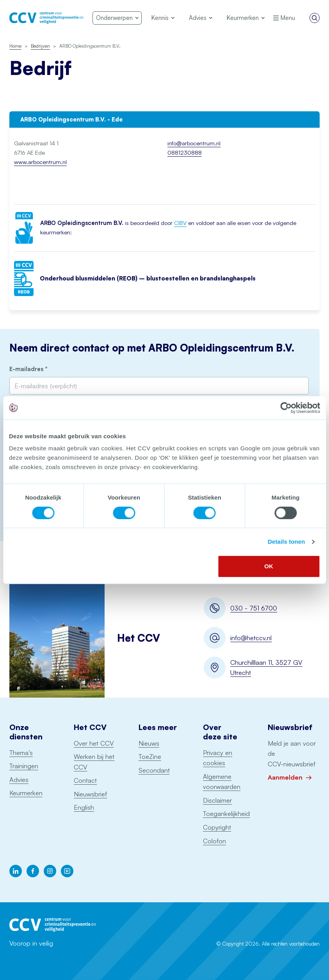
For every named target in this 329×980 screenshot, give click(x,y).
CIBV (180, 223)
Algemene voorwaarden (222, 782)
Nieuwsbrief (90, 794)
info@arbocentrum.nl (194, 143)
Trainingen (24, 766)
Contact (85, 780)
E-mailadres (41, 369)
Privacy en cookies (218, 758)
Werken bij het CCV (94, 762)
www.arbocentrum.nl (40, 162)
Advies (19, 779)
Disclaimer (217, 800)
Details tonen (286, 542)
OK (269, 566)
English (84, 807)
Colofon (214, 841)
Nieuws (149, 743)
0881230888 (185, 153)
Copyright (217, 827)
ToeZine (150, 756)
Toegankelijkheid (226, 813)
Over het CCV (94, 743)
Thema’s (21, 752)
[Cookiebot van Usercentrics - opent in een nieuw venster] (286, 408)
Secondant (154, 770)
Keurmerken (26, 793)
